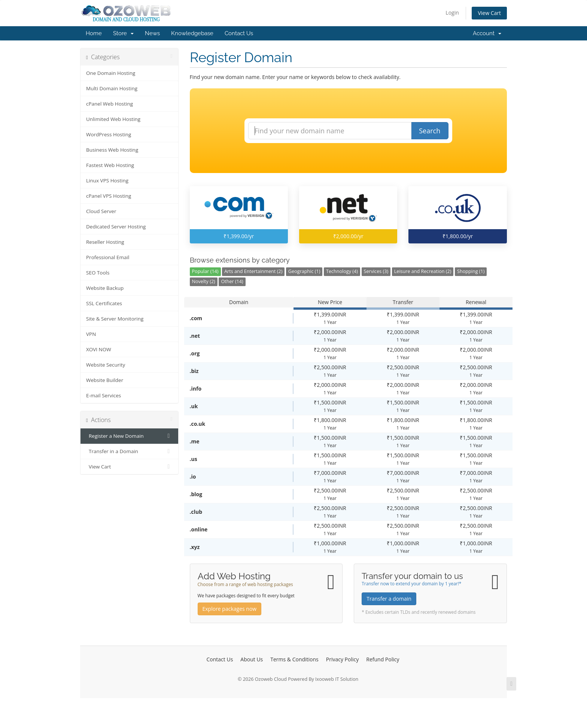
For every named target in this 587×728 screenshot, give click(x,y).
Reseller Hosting (105, 242)
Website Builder (105, 380)
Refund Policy (383, 659)
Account (487, 33)
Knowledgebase (192, 33)
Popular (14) (205, 271)
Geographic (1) (304, 271)
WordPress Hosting (109, 134)
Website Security (106, 365)
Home (94, 33)
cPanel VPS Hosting (109, 196)
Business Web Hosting (112, 150)
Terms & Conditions (294, 659)
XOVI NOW (99, 349)
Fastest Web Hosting (110, 165)
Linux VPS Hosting (107, 181)
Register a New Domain (129, 436)
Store (123, 33)
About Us (252, 659)
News (152, 33)
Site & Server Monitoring (115, 319)
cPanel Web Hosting (110, 104)
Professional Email (108, 257)
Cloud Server (101, 211)
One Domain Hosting (111, 73)
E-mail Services (104, 395)
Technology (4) (342, 271)
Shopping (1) (471, 271)
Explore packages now (230, 609)
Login (452, 13)
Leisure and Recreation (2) (423, 271)
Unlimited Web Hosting (113, 119)
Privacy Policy (342, 659)
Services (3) (376, 271)
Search (430, 131)
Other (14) (232, 281)
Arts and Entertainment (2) (253, 271)
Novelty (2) (204, 281)
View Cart (489, 13)
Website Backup (105, 288)
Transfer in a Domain (129, 451)
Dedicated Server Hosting (116, 227)
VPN (91, 334)
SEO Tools (98, 273)
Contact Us (239, 33)
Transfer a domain (389, 599)
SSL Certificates (104, 303)
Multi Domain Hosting (112, 88)
